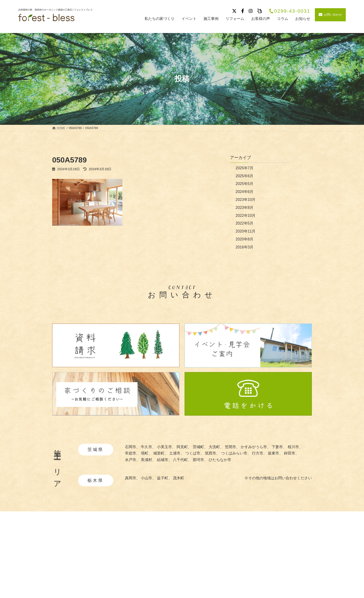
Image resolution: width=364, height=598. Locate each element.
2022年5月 (245, 223)
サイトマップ (282, 572)
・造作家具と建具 (185, 583)
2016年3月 (245, 247)
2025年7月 (245, 168)
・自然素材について (187, 555)
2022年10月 (246, 216)
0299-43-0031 (289, 11)
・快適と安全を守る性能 (191, 569)
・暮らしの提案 (183, 576)
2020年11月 (246, 231)
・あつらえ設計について (191, 562)
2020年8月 (245, 239)
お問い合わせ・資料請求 (291, 580)
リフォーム (232, 580)
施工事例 (230, 547)
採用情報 (278, 556)
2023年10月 (246, 200)
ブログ (228, 564)
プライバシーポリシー (289, 564)
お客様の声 (232, 572)
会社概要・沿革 (284, 547)
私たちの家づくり (184, 547)
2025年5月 (245, 184)
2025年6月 (245, 176)
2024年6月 (245, 192)
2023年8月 (245, 208)
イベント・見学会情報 (241, 556)
